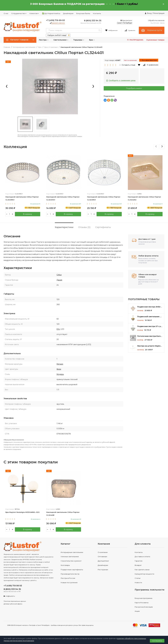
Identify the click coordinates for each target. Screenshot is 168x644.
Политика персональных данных (15, 601)
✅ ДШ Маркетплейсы (51, 13)
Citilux (59, 275)
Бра (92, 40)
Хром (59, 369)
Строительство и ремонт (71, 561)
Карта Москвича (142, 603)
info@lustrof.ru (10, 596)
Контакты (97, 13)
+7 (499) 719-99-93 (55, 20)
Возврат (138, 565)
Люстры (44, 40)
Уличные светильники (70, 557)
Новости (138, 582)
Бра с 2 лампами (51, 47)
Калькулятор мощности (144, 574)
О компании (103, 552)
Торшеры (79, 40)
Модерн (60, 374)
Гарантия (139, 561)
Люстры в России (68, 578)
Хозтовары (65, 565)
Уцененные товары (155, 40)
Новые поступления (69, 582)
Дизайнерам (68, 13)
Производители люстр (70, 574)
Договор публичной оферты (13, 604)
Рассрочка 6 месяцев (144, 607)
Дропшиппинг (103, 561)
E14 (58, 329)
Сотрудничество (19, 13)
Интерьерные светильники (24, 47)
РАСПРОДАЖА (135, 40)
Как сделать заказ (142, 570)
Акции (137, 611)
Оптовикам (102, 557)
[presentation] (7, 87)
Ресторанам (103, 570)
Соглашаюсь (157, 641)
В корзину (27, 214)
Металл (60, 364)
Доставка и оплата (142, 557)
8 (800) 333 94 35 (93, 21)
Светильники (61, 40)
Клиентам (34, 13)
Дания (59, 280)
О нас (6, 13)
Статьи (138, 578)
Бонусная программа (143, 598)
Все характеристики (149, 60)
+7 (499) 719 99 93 (13, 586)
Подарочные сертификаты (72, 570)
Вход (149, 13)
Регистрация (159, 13)
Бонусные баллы (83, 13)
